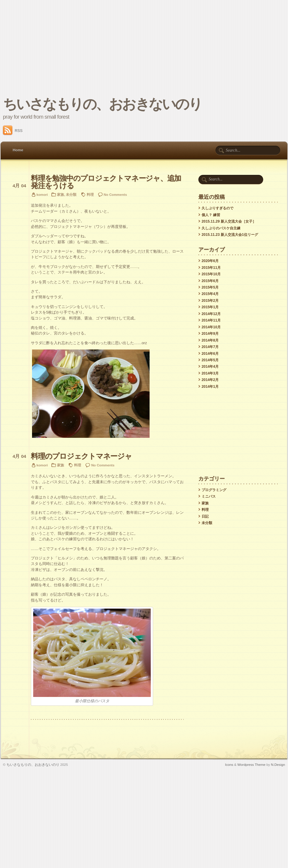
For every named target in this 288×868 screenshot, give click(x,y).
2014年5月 (210, 360)
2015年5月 (210, 287)
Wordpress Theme (251, 765)
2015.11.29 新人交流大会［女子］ (229, 221)
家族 (61, 194)
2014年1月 (210, 387)
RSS (13, 131)
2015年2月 (210, 301)
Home (18, 150)
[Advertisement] (144, 44)
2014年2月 (210, 380)
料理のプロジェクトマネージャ (81, 456)
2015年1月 (210, 307)
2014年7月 (210, 347)
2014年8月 (210, 340)
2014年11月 (211, 320)
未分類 (71, 194)
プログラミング (214, 490)
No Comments (115, 194)
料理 (90, 194)
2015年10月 (211, 274)
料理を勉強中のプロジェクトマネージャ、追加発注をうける (106, 182)
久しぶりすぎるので (217, 208)
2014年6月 (210, 354)
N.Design (278, 765)
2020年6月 (210, 261)
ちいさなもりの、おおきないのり (102, 104)
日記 (205, 516)
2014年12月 (211, 314)
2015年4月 (210, 294)
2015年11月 (211, 268)
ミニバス (209, 496)
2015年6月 (210, 281)
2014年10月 (211, 327)
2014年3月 (210, 373)
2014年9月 (210, 334)
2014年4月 (210, 367)
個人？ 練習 (211, 215)
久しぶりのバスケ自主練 (221, 228)
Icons (229, 765)
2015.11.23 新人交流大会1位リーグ (230, 235)
